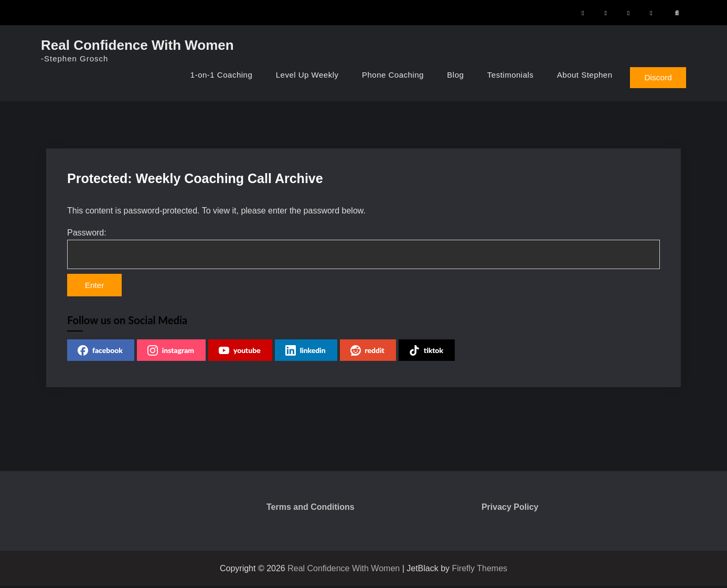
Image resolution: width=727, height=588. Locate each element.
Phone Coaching (388, 75)
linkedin (306, 352)
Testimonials (506, 75)
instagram (171, 352)
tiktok (426, 352)
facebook (100, 352)
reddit (367, 352)
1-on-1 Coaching (217, 75)
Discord (656, 77)
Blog (451, 75)
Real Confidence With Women (137, 45)
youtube (240, 352)
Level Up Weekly (303, 75)
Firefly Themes (480, 570)
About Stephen (580, 75)
